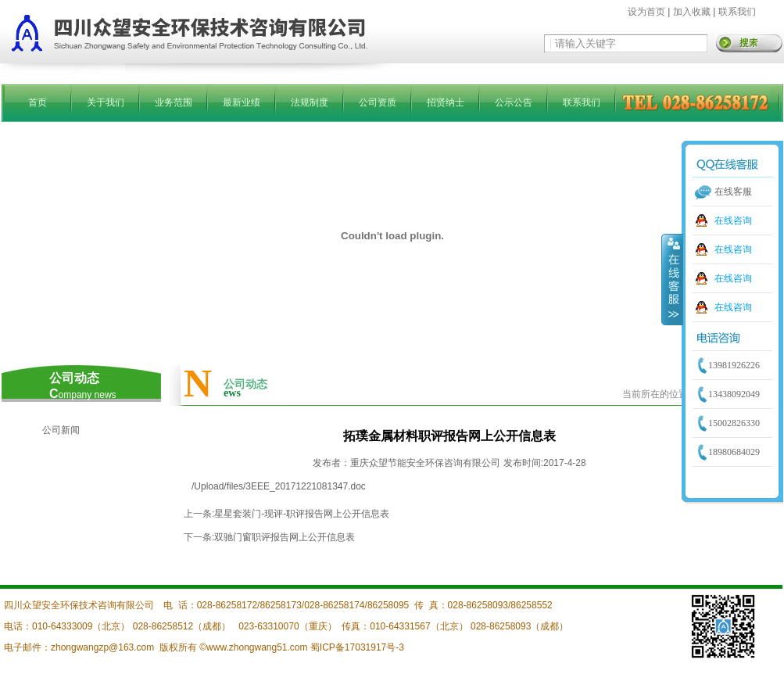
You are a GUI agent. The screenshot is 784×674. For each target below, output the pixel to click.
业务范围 (174, 102)
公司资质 (378, 102)
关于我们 (106, 102)
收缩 (672, 279)
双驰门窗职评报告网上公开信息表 (285, 537)
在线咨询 (733, 220)
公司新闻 (61, 430)
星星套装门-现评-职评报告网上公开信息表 (302, 514)
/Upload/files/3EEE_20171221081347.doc (279, 486)
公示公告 (514, 102)
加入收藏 (692, 12)
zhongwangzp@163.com (102, 647)
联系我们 (737, 12)
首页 (38, 102)
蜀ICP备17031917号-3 (357, 647)
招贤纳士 (446, 102)
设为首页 (646, 12)
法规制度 (310, 102)
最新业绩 (242, 102)
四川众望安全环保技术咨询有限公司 (79, 605)
